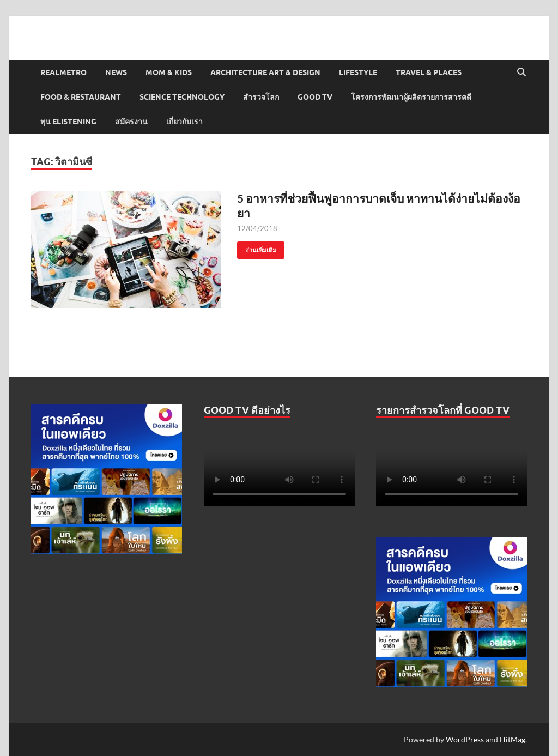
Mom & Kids (169, 72)
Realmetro (63, 72)
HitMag (512, 739)
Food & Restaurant (81, 97)
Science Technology (182, 97)
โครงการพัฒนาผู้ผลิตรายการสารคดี (411, 97)
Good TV (315, 97)
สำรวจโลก (261, 97)
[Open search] (521, 72)
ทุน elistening (68, 122)
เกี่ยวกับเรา (184, 122)
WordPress (465, 739)
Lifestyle (358, 72)
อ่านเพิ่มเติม (257, 248)
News (116, 72)
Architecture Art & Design (265, 72)
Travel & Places (429, 72)
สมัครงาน (131, 122)
